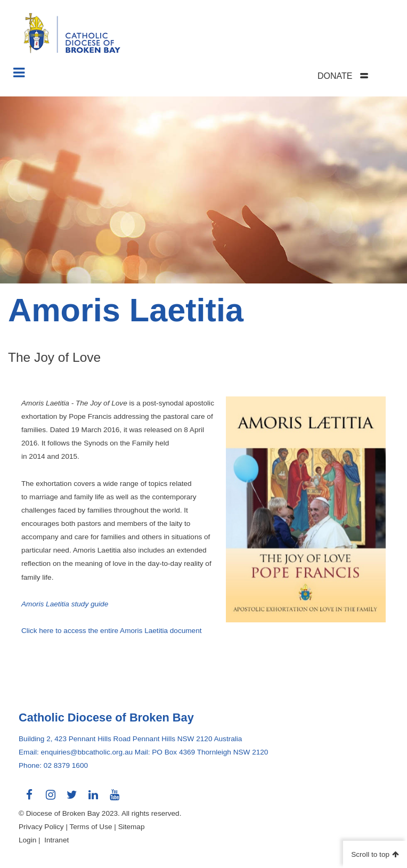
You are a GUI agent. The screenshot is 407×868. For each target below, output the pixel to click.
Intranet (56, 840)
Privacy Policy (41, 827)
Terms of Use (91, 827)
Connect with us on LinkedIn (93, 799)
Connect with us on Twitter (72, 799)
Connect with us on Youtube (115, 799)
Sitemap (132, 827)
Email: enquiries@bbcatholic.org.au (76, 752)
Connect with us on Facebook (29, 799)
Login (27, 840)
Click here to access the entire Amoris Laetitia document (112, 631)
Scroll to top (370, 854)
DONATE (335, 76)
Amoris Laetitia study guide (65, 604)
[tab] (356, 76)
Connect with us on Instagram (51, 799)
